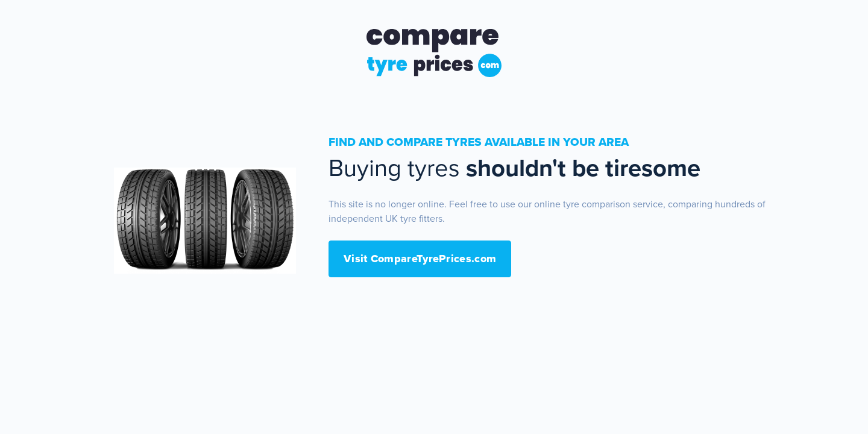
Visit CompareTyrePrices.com (420, 259)
